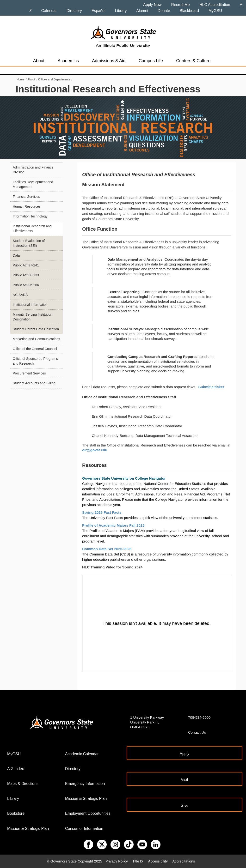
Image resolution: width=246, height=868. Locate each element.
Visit (184, 780)
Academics (68, 61)
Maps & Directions (23, 784)
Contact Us (197, 732)
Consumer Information (84, 829)
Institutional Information (30, 305)
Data (16, 255)
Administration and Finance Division (33, 170)
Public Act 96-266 (26, 285)
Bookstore (16, 813)
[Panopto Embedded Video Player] (157, 623)
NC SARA (20, 295)
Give (185, 805)
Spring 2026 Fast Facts (102, 512)
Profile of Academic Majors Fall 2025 (113, 525)
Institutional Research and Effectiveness (32, 229)
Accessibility (158, 861)
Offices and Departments (54, 79)
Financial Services (26, 197)
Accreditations (184, 861)
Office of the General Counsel (35, 349)
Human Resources (27, 206)
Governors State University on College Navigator (124, 478)
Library (121, 11)
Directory (74, 11)
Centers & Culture (193, 61)
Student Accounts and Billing (34, 383)
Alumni (142, 11)
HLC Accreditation (215, 5)
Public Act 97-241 (26, 265)
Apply (184, 754)
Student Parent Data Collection (36, 329)
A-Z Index (15, 769)
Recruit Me (181, 5)
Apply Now (152, 5)
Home (20, 79)
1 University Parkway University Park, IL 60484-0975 (147, 722)
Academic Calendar (82, 754)
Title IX (138, 861)
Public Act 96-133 (26, 275)
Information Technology (30, 216)
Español (98, 11)
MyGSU (215, 11)
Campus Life (151, 61)
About (39, 61)
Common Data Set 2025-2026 (107, 549)
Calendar (49, 11)
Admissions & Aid (109, 61)
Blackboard (189, 11)
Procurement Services (29, 373)
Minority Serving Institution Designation (32, 317)
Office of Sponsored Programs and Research (35, 361)
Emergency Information (85, 784)
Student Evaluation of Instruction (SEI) (29, 243)
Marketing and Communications (36, 339)
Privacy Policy (117, 861)
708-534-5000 (199, 717)
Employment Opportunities (88, 813)
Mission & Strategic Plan (28, 829)
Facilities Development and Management (33, 184)
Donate (164, 11)
